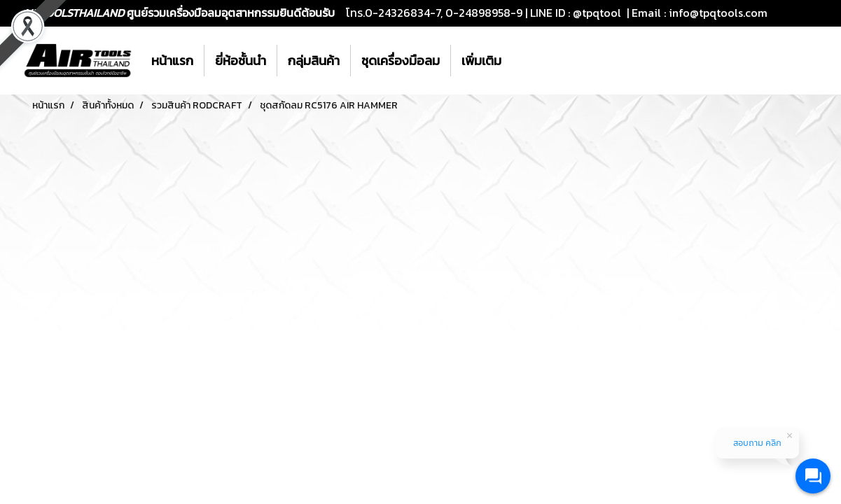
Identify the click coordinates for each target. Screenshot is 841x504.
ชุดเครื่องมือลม (401, 61)
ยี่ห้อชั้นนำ (241, 61)
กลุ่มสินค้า (314, 61)
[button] (524, 61)
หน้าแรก (172, 61)
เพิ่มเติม (481, 61)
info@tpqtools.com (718, 13)
